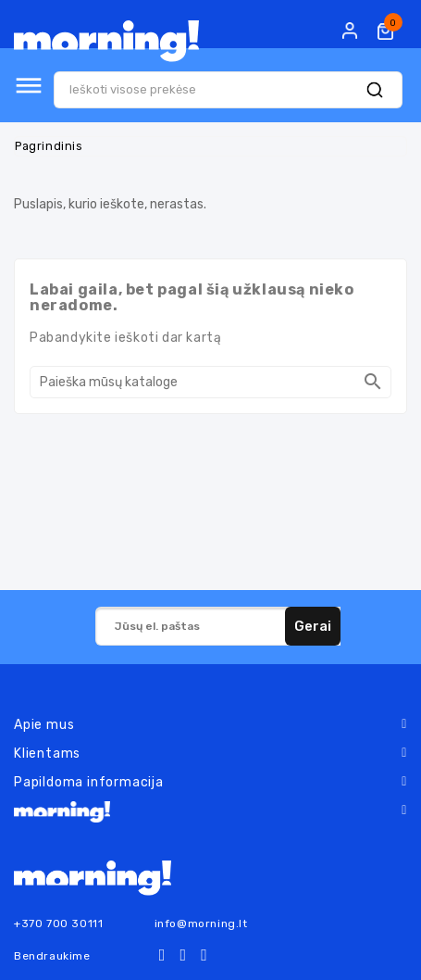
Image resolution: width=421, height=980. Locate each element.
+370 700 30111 (58, 923)
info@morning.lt (201, 923)
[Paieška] (210, 382)
